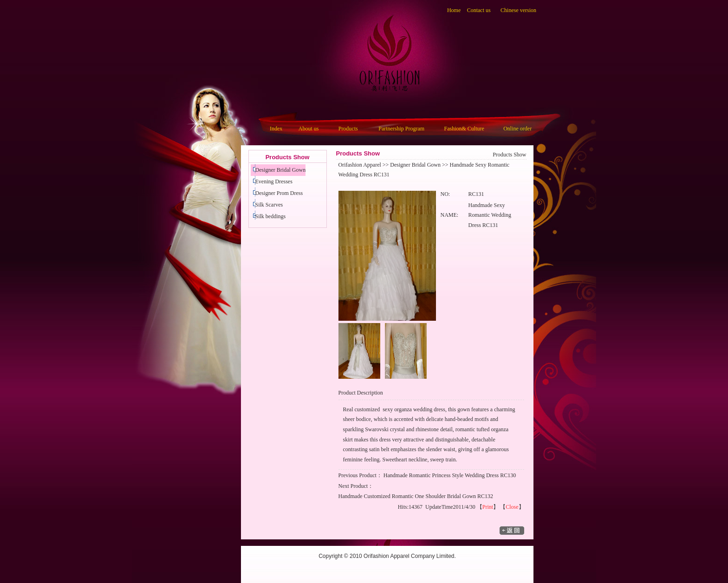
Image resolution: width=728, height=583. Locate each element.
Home (454, 10)
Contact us (479, 10)
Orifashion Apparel (360, 165)
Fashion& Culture (464, 129)
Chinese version (518, 10)
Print (488, 507)
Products (348, 129)
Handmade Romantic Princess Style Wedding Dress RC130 (450, 475)
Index (276, 129)
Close (512, 507)
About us (309, 129)
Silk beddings (271, 216)
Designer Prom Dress (279, 193)
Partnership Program (401, 129)
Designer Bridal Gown (281, 170)
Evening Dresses (274, 181)
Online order (517, 129)
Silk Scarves (269, 205)
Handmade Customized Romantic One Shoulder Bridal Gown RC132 (416, 496)
